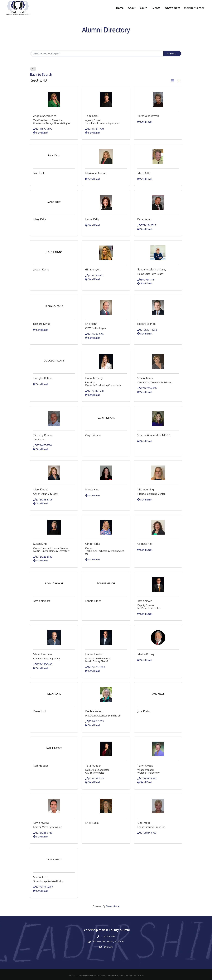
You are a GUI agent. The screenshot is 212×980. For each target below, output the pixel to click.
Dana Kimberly (94, 378)
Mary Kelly (40, 219)
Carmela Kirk (145, 544)
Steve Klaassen (43, 654)
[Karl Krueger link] (54, 748)
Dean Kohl (40, 711)
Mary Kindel (40, 489)
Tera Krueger (93, 766)
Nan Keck (39, 173)
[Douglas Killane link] (54, 361)
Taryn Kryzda (145, 766)
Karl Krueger (41, 766)
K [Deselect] (33, 69)
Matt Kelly (144, 173)
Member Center (194, 8)
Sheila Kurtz (41, 877)
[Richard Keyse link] (54, 306)
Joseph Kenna (41, 269)
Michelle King (146, 489)
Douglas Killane (43, 378)
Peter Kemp (144, 219)
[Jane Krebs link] (158, 694)
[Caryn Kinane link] (106, 418)
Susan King (40, 544)
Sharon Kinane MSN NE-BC (154, 435)
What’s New (172, 8)
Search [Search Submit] (172, 54)
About (132, 8)
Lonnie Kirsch (93, 601)
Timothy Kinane (43, 435)
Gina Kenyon (93, 269)
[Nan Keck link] (54, 156)
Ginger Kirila (93, 544)
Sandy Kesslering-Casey (152, 269)
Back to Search (41, 74)
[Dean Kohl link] (54, 694)
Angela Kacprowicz (45, 116)
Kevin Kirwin (145, 601)
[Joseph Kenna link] (54, 252)
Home (120, 8)
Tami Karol (92, 116)
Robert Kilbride (146, 324)
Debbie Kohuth (94, 711)
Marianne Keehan (96, 173)
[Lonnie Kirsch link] (106, 584)
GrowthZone (113, 906)
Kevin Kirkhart (42, 601)
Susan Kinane (145, 378)
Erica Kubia (92, 823)
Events (156, 8)
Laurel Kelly (92, 219)
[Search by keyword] (97, 54)
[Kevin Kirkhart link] (54, 584)
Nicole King (92, 489)
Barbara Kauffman (148, 116)
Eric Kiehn (91, 324)
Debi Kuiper (144, 823)
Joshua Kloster (94, 654)
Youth (144, 8)
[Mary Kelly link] (54, 202)
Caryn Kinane (93, 435)
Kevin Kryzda (41, 823)
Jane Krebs (144, 711)
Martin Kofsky (146, 654)
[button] (172, 81)
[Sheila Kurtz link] (54, 860)
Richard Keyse (42, 324)
